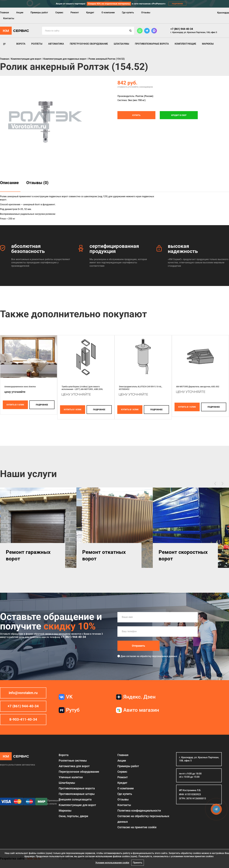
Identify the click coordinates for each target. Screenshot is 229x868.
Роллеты (37, 44)
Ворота (21, 44)
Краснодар (223, 13)
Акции (20, 13)
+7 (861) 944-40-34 (182, 29)
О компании (108, 13)
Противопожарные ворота (152, 44)
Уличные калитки (71, 777)
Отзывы (146, 13)
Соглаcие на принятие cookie (137, 827)
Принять (138, 863)
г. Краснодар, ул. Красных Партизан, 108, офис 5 (194, 32)
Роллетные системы (73, 761)
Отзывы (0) (37, 183)
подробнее (42, 405)
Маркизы (208, 44)
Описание (9, 183)
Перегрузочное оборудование (89, 44)
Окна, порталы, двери (73, 816)
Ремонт (75, 13)
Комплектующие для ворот (77, 805)
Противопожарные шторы (77, 794)
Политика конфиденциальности (139, 811)
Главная (4, 13)
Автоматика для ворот (74, 766)
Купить (136, 115)
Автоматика (56, 44)
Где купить (128, 13)
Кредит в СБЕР (179, 115)
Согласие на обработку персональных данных (143, 819)
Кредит (90, 13)
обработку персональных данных (159, 656)
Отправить (138, 646)
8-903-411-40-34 (23, 719)
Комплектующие (185, 44)
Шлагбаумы (121, 44)
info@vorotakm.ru (23, 693)
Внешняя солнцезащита (75, 799)
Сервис (59, 13)
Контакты (9, 18)
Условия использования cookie (112, 863)
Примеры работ (39, 13)
